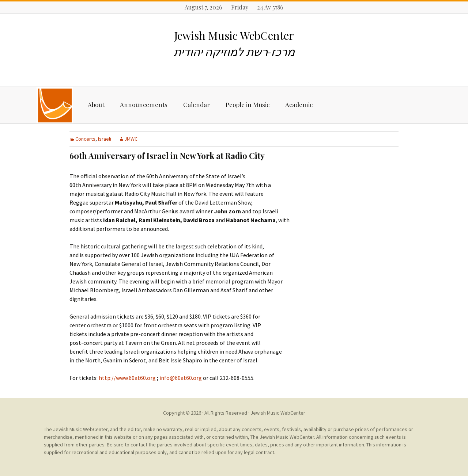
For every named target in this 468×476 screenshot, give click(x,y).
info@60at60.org (180, 378)
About (96, 104)
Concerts (85, 139)
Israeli (105, 139)
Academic (299, 104)
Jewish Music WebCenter (278, 413)
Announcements (144, 104)
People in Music (248, 104)
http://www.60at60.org (127, 378)
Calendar (197, 104)
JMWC (131, 139)
